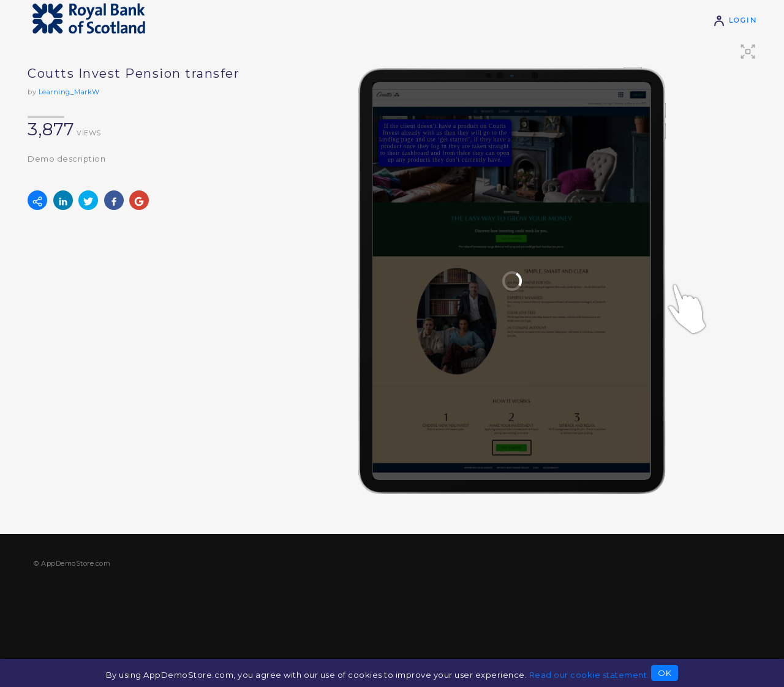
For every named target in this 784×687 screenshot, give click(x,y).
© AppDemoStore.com (72, 563)
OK (665, 673)
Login (735, 20)
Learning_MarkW (69, 92)
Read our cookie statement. (589, 675)
